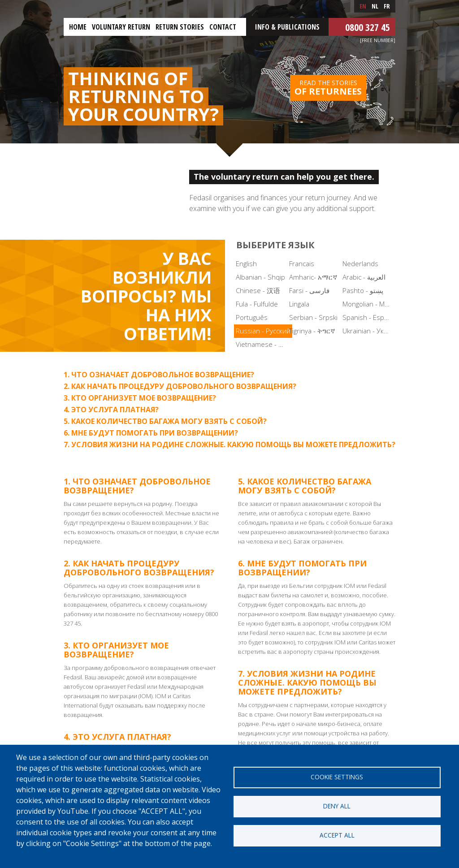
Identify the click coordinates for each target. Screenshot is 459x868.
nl (375, 6)
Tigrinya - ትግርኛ (312, 331)
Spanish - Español (368, 317)
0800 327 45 (368, 27)
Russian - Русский (263, 331)
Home (78, 27)
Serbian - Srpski (313, 317)
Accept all (337, 835)
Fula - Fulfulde (257, 304)
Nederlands (360, 263)
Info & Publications (287, 27)
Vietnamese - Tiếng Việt (262, 344)
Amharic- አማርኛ (313, 277)
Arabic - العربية (364, 277)
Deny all (337, 806)
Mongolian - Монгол (368, 304)
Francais (302, 263)
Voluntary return (121, 27)
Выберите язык (275, 245)
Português (252, 317)
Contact (223, 27)
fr (387, 6)
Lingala (299, 304)
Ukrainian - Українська (368, 331)
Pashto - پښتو (363, 290)
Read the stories (328, 88)
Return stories (180, 27)
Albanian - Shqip (260, 277)
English (246, 263)
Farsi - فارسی (309, 290)
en (363, 6)
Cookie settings (337, 777)
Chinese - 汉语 (258, 290)
